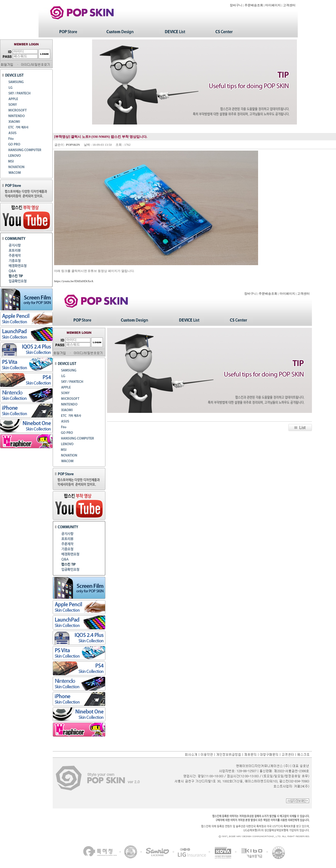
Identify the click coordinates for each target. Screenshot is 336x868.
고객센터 (289, 5)
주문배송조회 (254, 5)
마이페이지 (273, 5)
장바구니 (236, 5)
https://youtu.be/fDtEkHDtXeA (74, 281)
